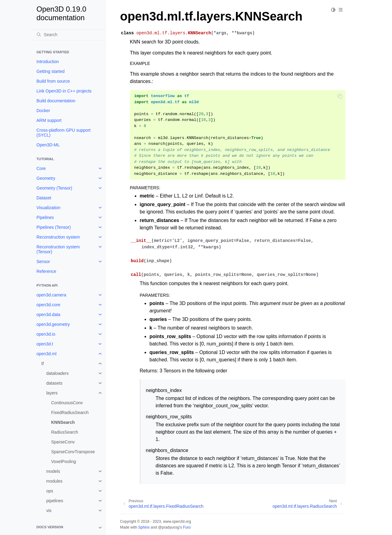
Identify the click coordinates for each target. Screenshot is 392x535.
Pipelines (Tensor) (54, 227)
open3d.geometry (53, 324)
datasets (54, 383)
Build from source (53, 81)
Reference (46, 271)
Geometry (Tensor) (54, 188)
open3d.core (48, 305)
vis (49, 511)
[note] (68, 528)
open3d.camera (51, 295)
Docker (43, 111)
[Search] (68, 35)
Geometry (46, 178)
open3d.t (45, 344)
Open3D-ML (48, 145)
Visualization (48, 208)
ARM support (49, 120)
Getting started (51, 71)
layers (52, 393)
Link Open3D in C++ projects (64, 91)
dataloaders (57, 373)
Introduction (48, 62)
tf (43, 364)
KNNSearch (63, 422)
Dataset (44, 198)
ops (50, 491)
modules (54, 481)
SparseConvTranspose (73, 452)
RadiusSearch (65, 432)
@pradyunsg (169, 527)
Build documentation (56, 101)
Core (41, 168)
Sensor (43, 262)
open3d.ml (46, 354)
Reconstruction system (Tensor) (58, 249)
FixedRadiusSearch (70, 413)
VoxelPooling (64, 462)
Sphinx (144, 527)
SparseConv (63, 442)
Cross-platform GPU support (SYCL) (64, 133)
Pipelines (45, 217)
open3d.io (46, 334)
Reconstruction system (58, 237)
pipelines (55, 501)
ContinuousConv (67, 403)
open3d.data (48, 315)
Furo (187, 527)
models (53, 471)
